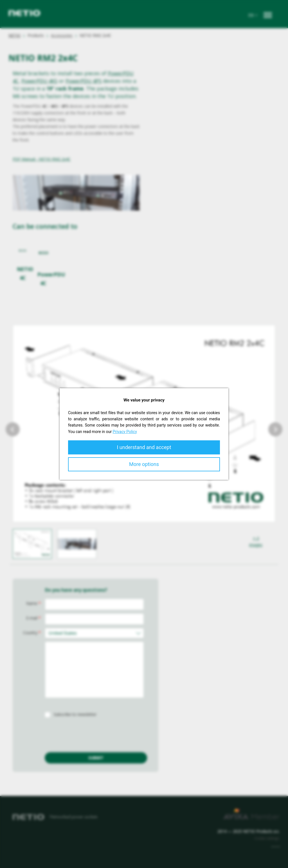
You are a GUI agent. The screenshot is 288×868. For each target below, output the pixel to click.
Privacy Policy (125, 432)
